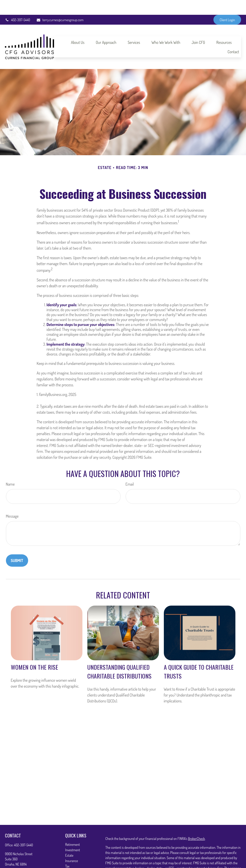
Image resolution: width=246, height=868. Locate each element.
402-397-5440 (18, 5)
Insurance (72, 846)
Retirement (73, 830)
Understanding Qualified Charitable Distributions (119, 657)
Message (12, 501)
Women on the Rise (34, 652)
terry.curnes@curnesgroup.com (60, 5)
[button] (78, 27)
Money (69, 857)
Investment (73, 835)
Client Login (227, 5)
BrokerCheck (196, 824)
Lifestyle (71, 862)
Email (130, 469)
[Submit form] (17, 546)
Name (10, 469)
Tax (67, 851)
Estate (69, 841)
